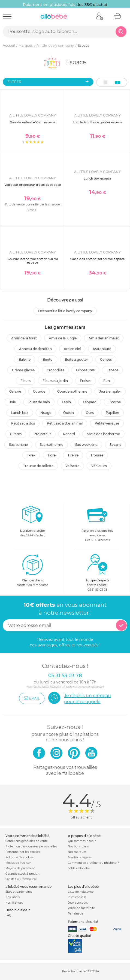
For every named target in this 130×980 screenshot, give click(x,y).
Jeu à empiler (110, 391)
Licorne (115, 402)
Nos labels (13, 897)
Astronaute (102, 349)
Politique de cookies (19, 857)
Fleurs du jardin (55, 381)
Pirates (16, 434)
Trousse (97, 455)
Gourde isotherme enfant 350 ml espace (33, 261)
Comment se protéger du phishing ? (93, 863)
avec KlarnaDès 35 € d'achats (97, 523)
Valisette (72, 466)
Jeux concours (78, 903)
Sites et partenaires (19, 892)
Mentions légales (80, 857)
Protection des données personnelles (31, 846)
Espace (112, 370)
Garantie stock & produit (22, 874)
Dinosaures (85, 370)
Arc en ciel (72, 349)
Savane (115, 445)
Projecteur (42, 434)
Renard (69, 434)
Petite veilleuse (107, 423)
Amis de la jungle (63, 338)
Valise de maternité (81, 908)
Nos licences (14, 903)
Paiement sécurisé (83, 922)
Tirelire (73, 455)
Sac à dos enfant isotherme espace (98, 259)
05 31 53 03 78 (97, 590)
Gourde (39, 391)
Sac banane (18, 445)
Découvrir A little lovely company (65, 311)
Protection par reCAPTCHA (81, 972)
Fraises (86, 381)
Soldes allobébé (79, 868)
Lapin (66, 402)
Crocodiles (55, 370)
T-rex (31, 455)
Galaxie (15, 391)
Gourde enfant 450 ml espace (33, 122)
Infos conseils (77, 897)
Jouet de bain (39, 402)
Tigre (52, 455)
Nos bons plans (78, 846)
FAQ (8, 915)
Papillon (112, 413)
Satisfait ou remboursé (21, 879)
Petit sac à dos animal (65, 423)
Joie (13, 402)
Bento (48, 359)
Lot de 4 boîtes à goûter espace (98, 122)
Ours (90, 413)
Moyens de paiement (20, 868)
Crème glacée (23, 370)
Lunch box (20, 413)
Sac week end (86, 445)
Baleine (25, 359)
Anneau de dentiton (35, 349)
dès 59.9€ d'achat (32, 523)
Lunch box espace (98, 178)
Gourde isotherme (72, 391)
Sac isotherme (52, 445)
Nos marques (77, 852)
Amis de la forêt (24, 338)
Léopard (90, 402)
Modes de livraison (18, 863)
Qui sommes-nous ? (82, 841)
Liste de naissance (81, 892)
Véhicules (99, 466)
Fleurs (25, 381)
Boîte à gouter (76, 359)
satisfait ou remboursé (32, 570)
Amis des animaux (104, 338)
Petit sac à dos (23, 423)
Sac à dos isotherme (103, 434)
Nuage (46, 413)
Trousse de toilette (38, 466)
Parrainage (75, 914)
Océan (69, 413)
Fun (107, 381)
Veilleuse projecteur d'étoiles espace (33, 185)
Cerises (106, 359)
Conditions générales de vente (27, 841)
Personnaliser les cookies (23, 852)
